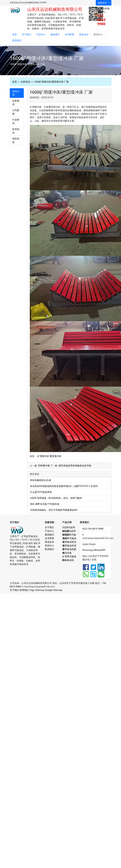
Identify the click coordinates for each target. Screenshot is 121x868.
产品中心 (41, 34)
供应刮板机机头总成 (40, 480)
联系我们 (17, 40)
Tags (32, 590)
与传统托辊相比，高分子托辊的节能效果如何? (54, 510)
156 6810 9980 (96, 529)
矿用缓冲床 (43, 456)
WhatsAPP (100, 550)
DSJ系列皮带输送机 (69, 527)
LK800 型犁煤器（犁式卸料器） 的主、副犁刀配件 (56, 498)
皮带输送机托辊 (69, 542)
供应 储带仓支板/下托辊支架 (45, 504)
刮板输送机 (68, 560)
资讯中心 (98, 34)
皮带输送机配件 (69, 549)
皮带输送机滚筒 (69, 546)
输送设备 (67, 553)
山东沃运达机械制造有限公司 (55, 9)
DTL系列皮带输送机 (69, 531)
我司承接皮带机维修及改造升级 (75, 466)
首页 (15, 34)
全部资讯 (25, 82)
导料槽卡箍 (44, 466)
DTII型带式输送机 (69, 535)
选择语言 (103, 3)
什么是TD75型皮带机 (41, 492)
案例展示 (55, 34)
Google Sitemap (54, 590)
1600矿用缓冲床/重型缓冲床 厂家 (51, 82)
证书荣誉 (69, 34)
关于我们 (27, 34)
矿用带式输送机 (69, 557)
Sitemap (40, 590)
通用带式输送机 (69, 538)
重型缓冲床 (55, 456)
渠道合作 (84, 34)
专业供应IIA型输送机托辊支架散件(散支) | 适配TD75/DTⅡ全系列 (64, 486)
